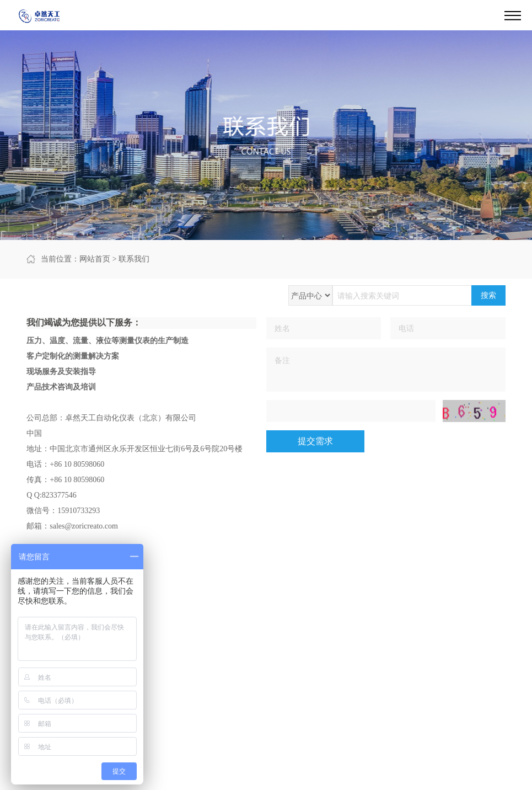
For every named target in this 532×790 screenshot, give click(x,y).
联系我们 (134, 259)
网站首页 (95, 259)
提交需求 (315, 441)
